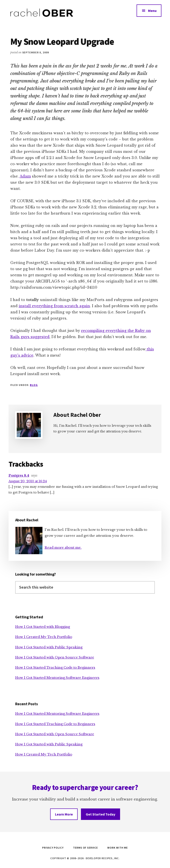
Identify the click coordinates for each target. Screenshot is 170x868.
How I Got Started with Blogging (43, 627)
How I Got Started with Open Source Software (55, 657)
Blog (34, 385)
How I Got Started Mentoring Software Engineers (57, 678)
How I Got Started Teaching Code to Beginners (55, 667)
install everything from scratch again (54, 306)
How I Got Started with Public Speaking (49, 647)
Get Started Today (101, 814)
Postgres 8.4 (19, 475)
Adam (25, 176)
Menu (152, 11)
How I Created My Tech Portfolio (44, 637)
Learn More (64, 814)
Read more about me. (63, 547)
